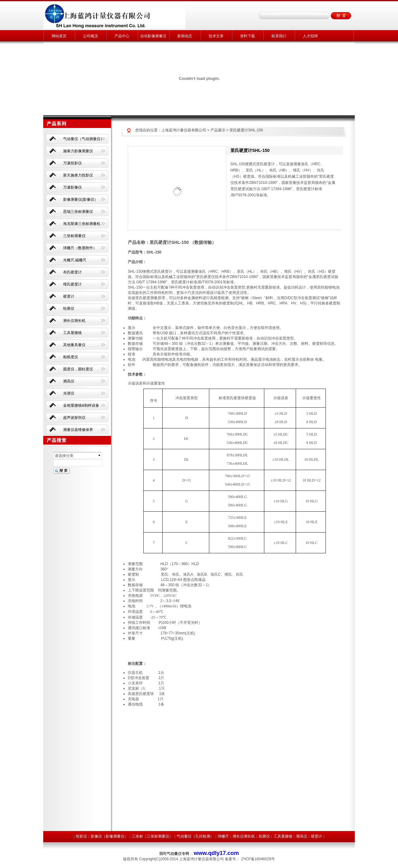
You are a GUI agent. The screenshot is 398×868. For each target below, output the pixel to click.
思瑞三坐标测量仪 (78, 212)
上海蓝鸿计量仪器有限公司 (184, 130)
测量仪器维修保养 (78, 430)
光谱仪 (69, 393)
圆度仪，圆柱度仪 (78, 369)
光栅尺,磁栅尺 (75, 260)
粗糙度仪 (71, 357)
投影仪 (81, 836)
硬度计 (69, 296)
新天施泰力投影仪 (78, 175)
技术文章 (216, 36)
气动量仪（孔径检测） (195, 836)
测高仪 (69, 381)
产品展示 (218, 130)
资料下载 (248, 36)
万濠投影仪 (72, 163)
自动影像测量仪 (153, 36)
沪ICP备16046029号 (258, 859)
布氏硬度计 (72, 272)
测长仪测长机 (74, 321)
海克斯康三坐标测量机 (82, 224)
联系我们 (279, 36)
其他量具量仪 (74, 345)
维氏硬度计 (72, 284)
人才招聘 (310, 36)
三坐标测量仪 (74, 236)
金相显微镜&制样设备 (81, 405)
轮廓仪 (69, 308)
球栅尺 (223, 836)
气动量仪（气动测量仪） (84, 139)
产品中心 (122, 36)
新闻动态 (185, 36)
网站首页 (59, 36)
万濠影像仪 (72, 187)
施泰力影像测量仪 (78, 151)
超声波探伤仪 (74, 418)
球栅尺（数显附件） (80, 248)
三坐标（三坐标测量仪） (152, 836)
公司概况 (90, 36)
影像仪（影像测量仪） (109, 836)
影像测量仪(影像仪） (81, 199)
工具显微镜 (72, 333)
